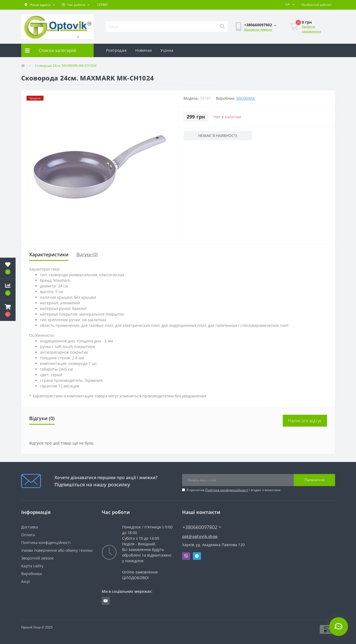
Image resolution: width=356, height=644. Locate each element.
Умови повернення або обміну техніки (57, 550)
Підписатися (314, 480)
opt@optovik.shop (200, 536)
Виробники (32, 574)
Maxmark (246, 98)
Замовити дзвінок (258, 29)
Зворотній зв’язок (37, 558)
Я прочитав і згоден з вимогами (234, 490)
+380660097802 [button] (202, 527)
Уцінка (167, 50)
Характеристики (49, 254)
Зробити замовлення (312, 29)
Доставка (30, 527)
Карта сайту (32, 566)
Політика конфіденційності (227, 490)
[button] (40, 5)
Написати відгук (305, 421)
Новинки (144, 50)
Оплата (28, 535)
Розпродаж (116, 50)
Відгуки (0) (87, 254)
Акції (26, 581)
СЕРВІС (103, 5)
